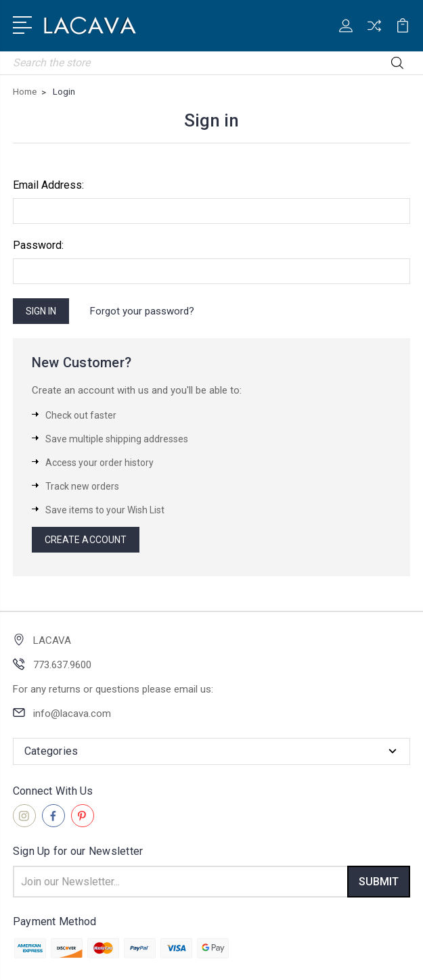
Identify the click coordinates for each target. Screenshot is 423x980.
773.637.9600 (62, 665)
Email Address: (48, 185)
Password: (38, 245)
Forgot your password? (142, 311)
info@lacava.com (72, 714)
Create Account (86, 540)
